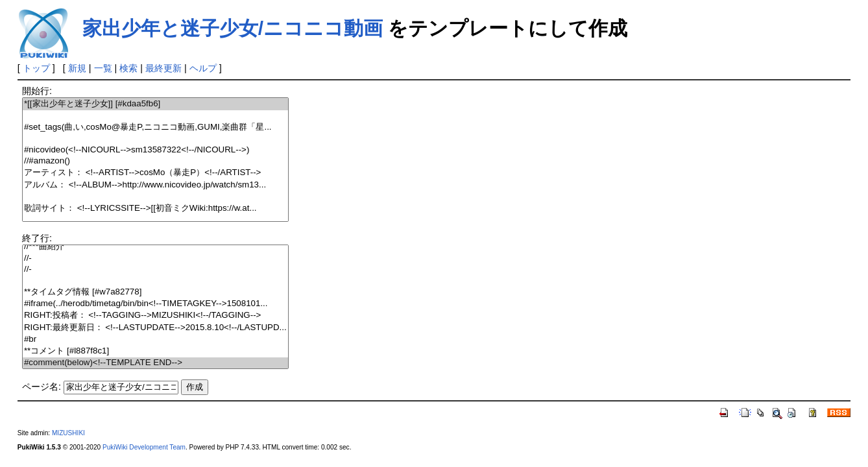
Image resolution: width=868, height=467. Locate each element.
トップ (36, 68)
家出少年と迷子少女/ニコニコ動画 (233, 28)
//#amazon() (155, 161)
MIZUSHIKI (68, 433)
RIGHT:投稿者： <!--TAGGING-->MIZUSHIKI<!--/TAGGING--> (155, 316)
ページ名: (42, 387)
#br (155, 340)
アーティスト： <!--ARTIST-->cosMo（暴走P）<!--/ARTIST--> (155, 173)
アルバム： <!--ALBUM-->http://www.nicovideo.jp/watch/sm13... (155, 185)
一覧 (103, 68)
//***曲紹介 (155, 247)
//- (155, 258)
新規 (77, 68)
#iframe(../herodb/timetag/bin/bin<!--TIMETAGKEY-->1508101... (155, 304)
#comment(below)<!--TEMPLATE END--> (155, 363)
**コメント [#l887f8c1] (155, 351)
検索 (128, 68)
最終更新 (163, 68)
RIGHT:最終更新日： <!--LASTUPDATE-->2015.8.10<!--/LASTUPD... (155, 328)
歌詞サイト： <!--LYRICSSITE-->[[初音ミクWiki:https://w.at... (155, 209)
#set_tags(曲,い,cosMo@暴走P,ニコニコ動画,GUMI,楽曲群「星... (155, 127)
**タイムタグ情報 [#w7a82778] (155, 292)
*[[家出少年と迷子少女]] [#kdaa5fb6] (155, 104)
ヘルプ (203, 68)
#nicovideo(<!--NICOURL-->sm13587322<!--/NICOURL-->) (155, 150)
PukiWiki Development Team (144, 447)
